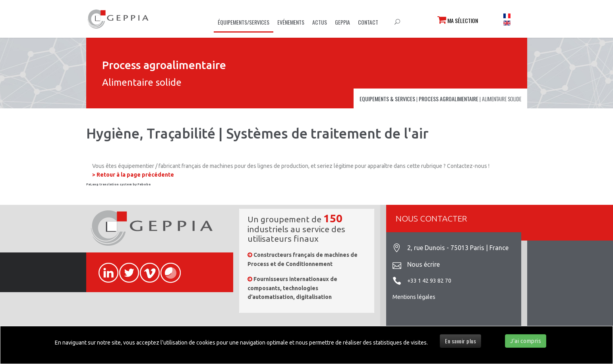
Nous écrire (423, 264)
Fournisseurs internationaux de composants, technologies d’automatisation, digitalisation (292, 288)
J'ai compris (526, 341)
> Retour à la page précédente (133, 175)
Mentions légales (414, 297)
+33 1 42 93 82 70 (429, 281)
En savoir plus (460, 341)
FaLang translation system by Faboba (118, 184)
